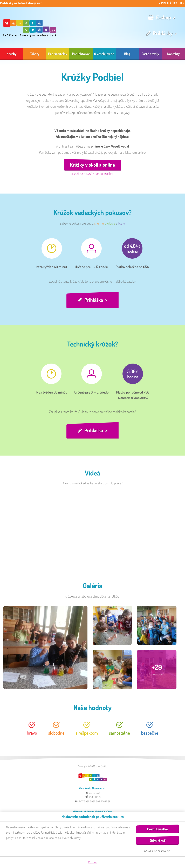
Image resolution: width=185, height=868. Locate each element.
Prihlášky (163, 33)
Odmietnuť (158, 840)
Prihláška (94, 300)
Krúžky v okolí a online (92, 165)
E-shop (164, 17)
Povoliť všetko (158, 829)
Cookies (92, 862)
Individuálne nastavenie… (157, 851)
